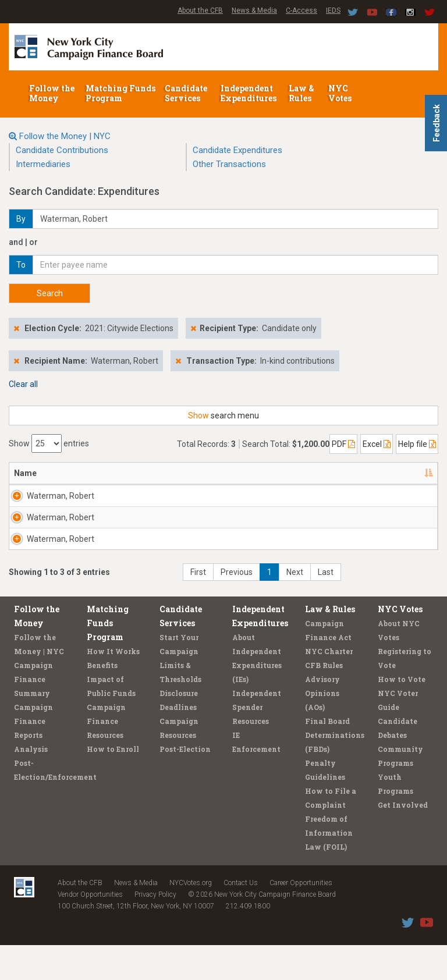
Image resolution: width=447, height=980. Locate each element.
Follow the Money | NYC (65, 136)
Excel (377, 444)
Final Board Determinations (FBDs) (335, 770)
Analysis (31, 784)
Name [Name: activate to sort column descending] (25, 473)
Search (50, 293)
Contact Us (241, 918)
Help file (417, 444)
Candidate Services (186, 93)
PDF (343, 444)
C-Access (301, 10)
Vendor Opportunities (90, 929)
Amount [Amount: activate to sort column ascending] (301, 473)
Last (326, 607)
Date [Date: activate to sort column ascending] (250, 473)
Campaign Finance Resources (106, 756)
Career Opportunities (301, 918)
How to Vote (402, 714)
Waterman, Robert (47, 502)
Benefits (102, 700)
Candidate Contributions (62, 150)
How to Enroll (113, 784)
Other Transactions (229, 164)
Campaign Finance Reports (33, 756)
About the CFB (200, 10)
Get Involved (403, 840)
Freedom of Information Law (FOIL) (329, 868)
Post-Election (185, 784)
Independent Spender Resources (257, 742)
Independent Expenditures (249, 93)
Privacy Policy (155, 929)
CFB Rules (324, 700)
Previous (237, 607)
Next (295, 607)
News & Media (254, 10)
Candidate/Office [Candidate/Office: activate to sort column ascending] (185, 473)
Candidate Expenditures (237, 150)
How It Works (113, 686)
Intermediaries (43, 164)
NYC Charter (329, 686)
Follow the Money (52, 93)
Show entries (49, 443)
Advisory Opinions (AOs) (322, 728)
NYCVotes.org (191, 918)
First (198, 607)
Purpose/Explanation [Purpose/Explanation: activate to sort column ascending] (379, 473)
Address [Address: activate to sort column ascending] (104, 473)
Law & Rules (301, 93)
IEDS (333, 10)
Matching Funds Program (120, 93)
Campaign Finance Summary (33, 714)
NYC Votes (341, 93)
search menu (223, 416)
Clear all (23, 384)
